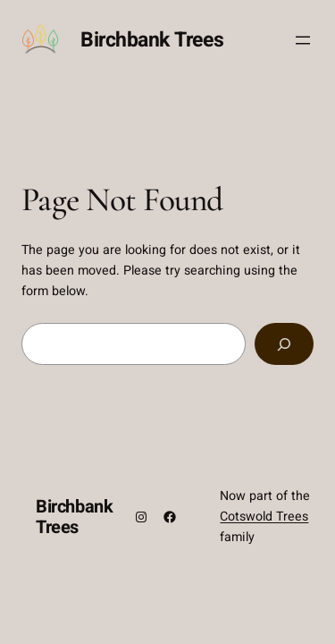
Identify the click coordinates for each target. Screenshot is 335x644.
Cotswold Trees (264, 517)
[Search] (284, 344)
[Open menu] (303, 40)
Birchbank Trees (152, 40)
